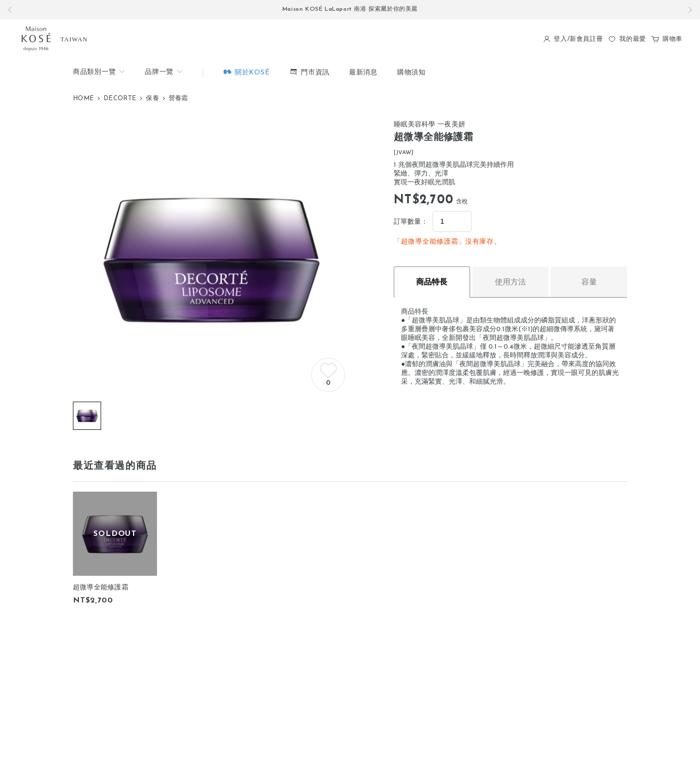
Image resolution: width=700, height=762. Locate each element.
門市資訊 (309, 71)
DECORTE (120, 98)
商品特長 (432, 282)
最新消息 (363, 73)
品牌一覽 (164, 72)
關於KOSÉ (246, 71)
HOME (83, 98)
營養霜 (178, 98)
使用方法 (510, 282)
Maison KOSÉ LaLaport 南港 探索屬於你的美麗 (350, 9)
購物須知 (411, 73)
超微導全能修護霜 (101, 588)
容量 (589, 282)
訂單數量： (411, 222)
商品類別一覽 (99, 72)
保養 (152, 98)
